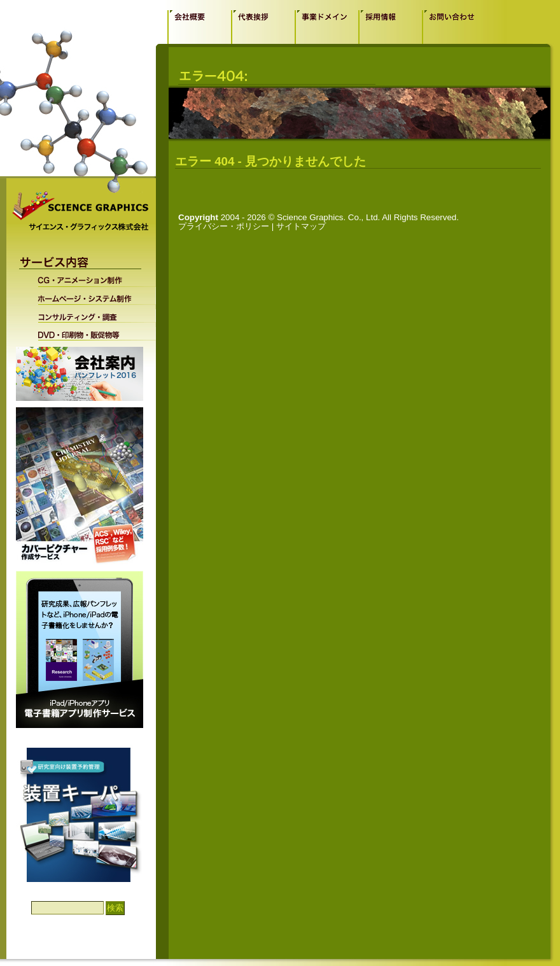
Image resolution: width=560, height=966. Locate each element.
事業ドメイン (326, 27)
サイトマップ (301, 226)
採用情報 (390, 27)
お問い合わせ (454, 27)
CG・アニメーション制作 (88, 280)
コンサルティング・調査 (88, 314)
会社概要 (199, 27)
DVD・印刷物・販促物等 (88, 332)
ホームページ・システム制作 (88, 296)
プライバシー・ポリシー (224, 226)
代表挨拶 (263, 27)
